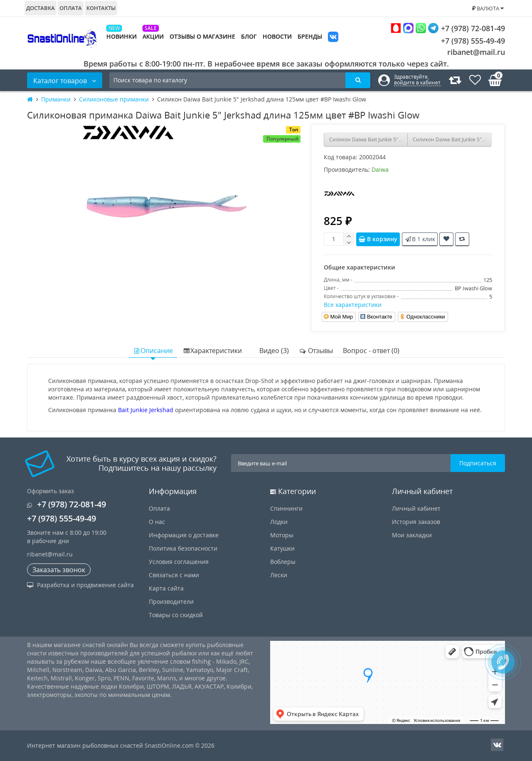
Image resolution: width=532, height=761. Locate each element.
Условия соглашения (179, 562)
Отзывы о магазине (202, 36)
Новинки (122, 36)
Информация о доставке (184, 535)
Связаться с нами (174, 575)
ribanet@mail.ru (476, 52)
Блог (249, 36)
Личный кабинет (416, 508)
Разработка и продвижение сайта (80, 585)
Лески (279, 575)
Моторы (282, 535)
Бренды (310, 36)
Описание (153, 351)
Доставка (41, 8)
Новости (277, 36)
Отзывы (316, 351)
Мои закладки (412, 535)
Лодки (279, 522)
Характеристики (212, 351)
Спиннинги (286, 508)
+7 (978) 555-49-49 (467, 41)
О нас (157, 522)
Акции (153, 36)
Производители (171, 602)
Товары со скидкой (176, 615)
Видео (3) (274, 351)
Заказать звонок (59, 570)
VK (333, 38)
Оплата (71, 8)
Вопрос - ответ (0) (371, 351)
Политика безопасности (183, 548)
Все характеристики (353, 305)
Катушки (282, 548)
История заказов (416, 522)
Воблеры (283, 562)
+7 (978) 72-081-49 (448, 28)
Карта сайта (166, 588)
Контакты (101, 8)
